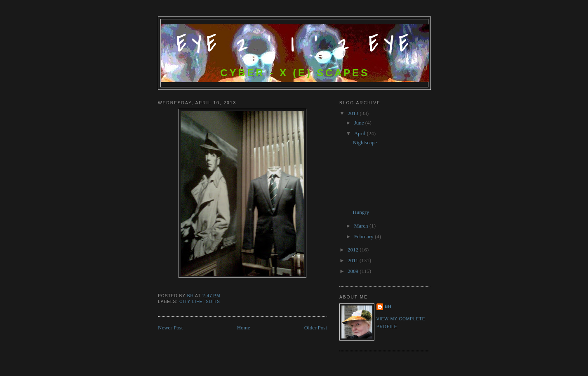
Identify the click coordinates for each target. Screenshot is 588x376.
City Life (191, 302)
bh (388, 307)
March (362, 226)
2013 (354, 113)
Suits (213, 302)
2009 (354, 271)
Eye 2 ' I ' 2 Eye (295, 44)
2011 (354, 260)
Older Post (316, 328)
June (360, 123)
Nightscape (365, 142)
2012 (354, 250)
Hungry (361, 212)
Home (244, 328)
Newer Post (170, 328)
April (361, 133)
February (365, 236)
